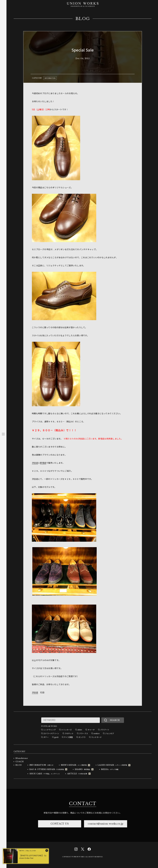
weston (97, 733)
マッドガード (97, 737)
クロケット (69, 733)
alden (80, 730)
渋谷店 (35, 463)
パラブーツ (105, 730)
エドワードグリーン (51, 733)
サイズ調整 (68, 737)
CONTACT (83, 804)
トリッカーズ (67, 730)
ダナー (46, 737)
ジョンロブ (110, 733)
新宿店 (43, 463)
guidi (56, 737)
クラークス (84, 733)
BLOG (83, 19)
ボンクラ (82, 737)
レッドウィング (50, 730)
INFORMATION (50, 78)
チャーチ (91, 730)
